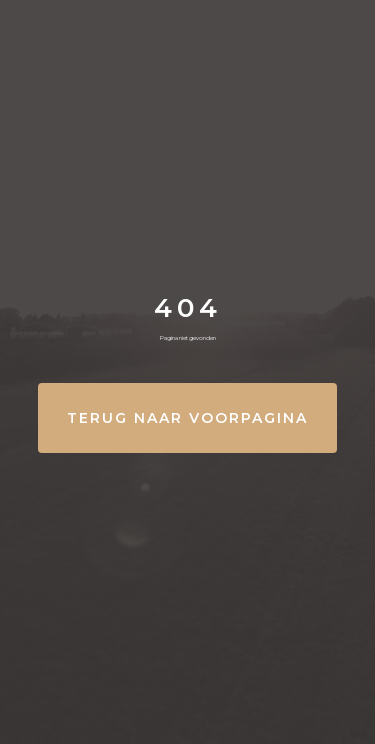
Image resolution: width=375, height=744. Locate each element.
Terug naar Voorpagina (187, 418)
